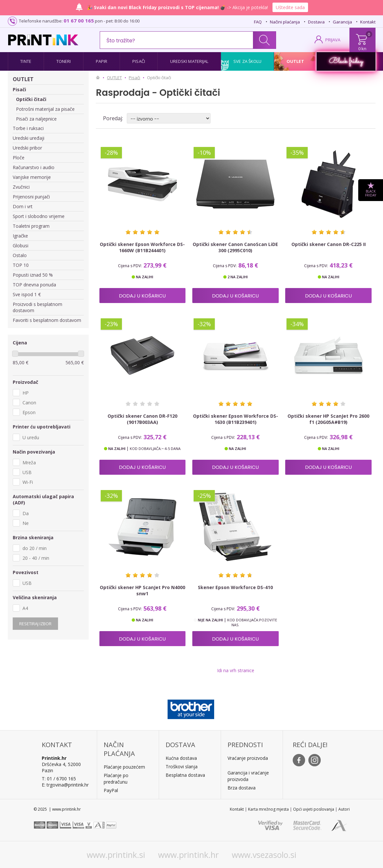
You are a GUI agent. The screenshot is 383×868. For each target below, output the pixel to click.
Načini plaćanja (285, 22)
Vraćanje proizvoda (248, 758)
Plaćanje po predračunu (116, 779)
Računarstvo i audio (34, 167)
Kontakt (368, 22)
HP (26, 393)
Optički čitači (31, 99)
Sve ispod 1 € (27, 294)
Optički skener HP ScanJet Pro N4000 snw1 (142, 590)
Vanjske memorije (32, 177)
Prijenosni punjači (31, 197)
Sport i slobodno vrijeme (39, 216)
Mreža (29, 463)
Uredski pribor (27, 148)
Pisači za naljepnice (36, 119)
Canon (29, 403)
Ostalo (20, 255)
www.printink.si (116, 855)
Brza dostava (242, 788)
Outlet (295, 61)
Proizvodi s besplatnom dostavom (37, 307)
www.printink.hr (188, 855)
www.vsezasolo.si (264, 855)
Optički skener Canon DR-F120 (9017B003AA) (142, 419)
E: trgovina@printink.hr (65, 785)
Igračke (20, 236)
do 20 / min (35, 548)
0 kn (362, 49)
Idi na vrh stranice (236, 670)
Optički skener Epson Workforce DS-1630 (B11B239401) (236, 419)
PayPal (111, 790)
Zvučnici (21, 187)
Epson (29, 412)
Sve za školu (247, 61)
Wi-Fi (28, 482)
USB (27, 472)
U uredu (31, 437)
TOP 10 (21, 265)
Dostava (316, 22)
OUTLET (23, 79)
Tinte (26, 61)
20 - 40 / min (36, 558)
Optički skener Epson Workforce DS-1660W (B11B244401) (142, 247)
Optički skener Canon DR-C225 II (329, 244)
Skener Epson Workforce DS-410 (235, 587)
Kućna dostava (181, 758)
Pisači (139, 61)
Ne (26, 523)
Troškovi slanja (182, 767)
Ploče (19, 158)
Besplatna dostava (185, 775)
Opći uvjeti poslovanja (314, 809)
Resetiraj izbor (35, 624)
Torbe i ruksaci (28, 128)
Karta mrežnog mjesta (268, 809)
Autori (344, 809)
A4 (25, 608)
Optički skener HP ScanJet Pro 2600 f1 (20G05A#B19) (328, 419)
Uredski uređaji (29, 138)
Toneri (64, 61)
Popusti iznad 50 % (33, 275)
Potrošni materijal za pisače (45, 109)
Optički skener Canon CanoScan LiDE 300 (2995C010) (235, 247)
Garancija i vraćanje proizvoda (248, 776)
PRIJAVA (333, 40)
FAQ (258, 22)
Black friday (346, 61)
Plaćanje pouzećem (124, 767)
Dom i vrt (23, 206)
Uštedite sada (290, 7)
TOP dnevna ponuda (34, 285)
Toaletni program (31, 226)
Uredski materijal (189, 61)
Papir (102, 61)
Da (26, 513)
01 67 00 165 (79, 21)
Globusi (21, 246)
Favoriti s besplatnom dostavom (47, 320)
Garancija (342, 22)
